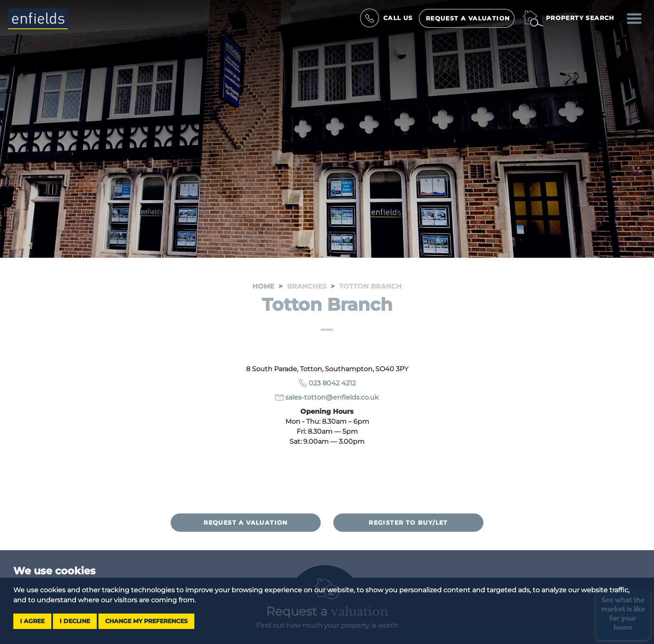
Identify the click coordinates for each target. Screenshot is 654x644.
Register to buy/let (408, 523)
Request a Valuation (468, 18)
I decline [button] (75, 621)
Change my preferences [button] (146, 621)
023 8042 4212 (332, 383)
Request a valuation (246, 523)
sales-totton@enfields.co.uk (332, 397)
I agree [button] (32, 621)
